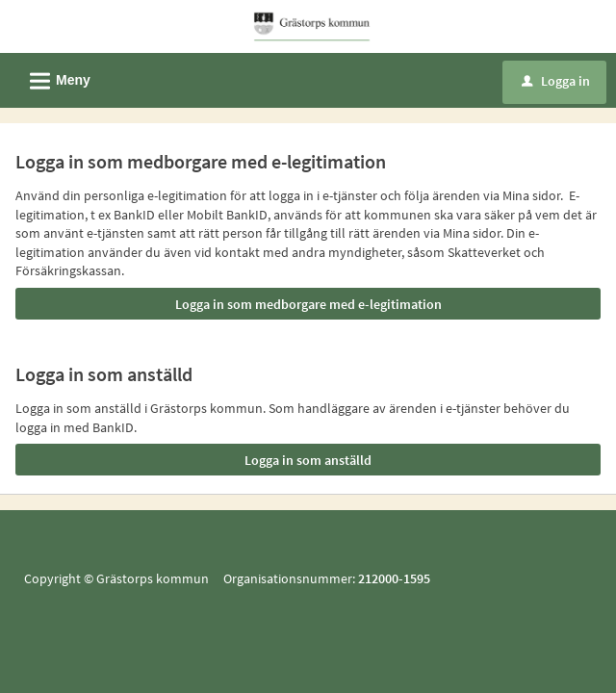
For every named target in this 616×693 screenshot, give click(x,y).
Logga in (556, 81)
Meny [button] (54, 78)
